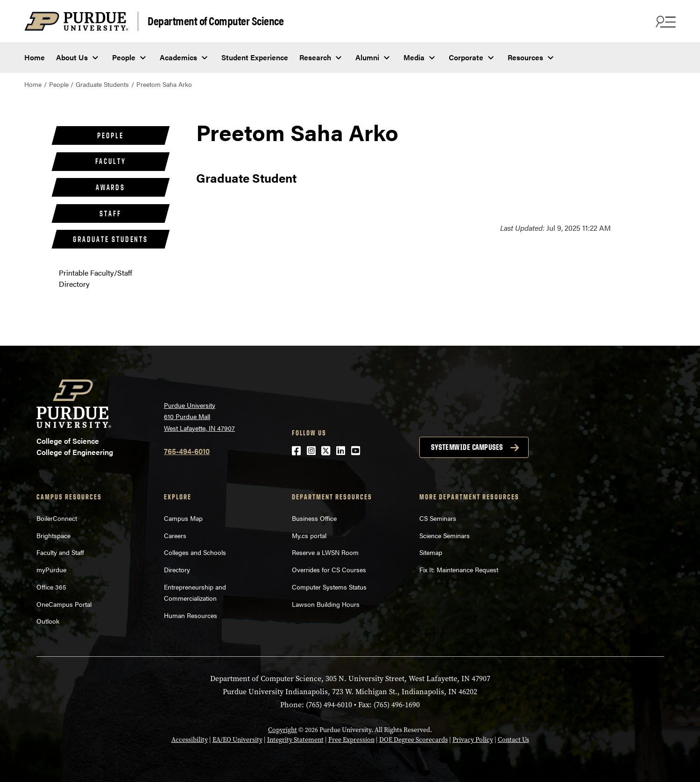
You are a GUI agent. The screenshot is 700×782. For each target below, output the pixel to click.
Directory (177, 569)
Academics (178, 57)
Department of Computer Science (216, 20)
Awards (110, 187)
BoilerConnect (57, 518)
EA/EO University (237, 739)
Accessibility (190, 739)
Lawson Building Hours (326, 604)
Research (315, 57)
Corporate (466, 57)
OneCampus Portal (64, 604)
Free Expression (351, 739)
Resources (525, 57)
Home (35, 57)
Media (414, 57)
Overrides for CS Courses (329, 569)
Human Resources (191, 615)
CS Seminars (438, 518)
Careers (175, 535)
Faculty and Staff (60, 552)
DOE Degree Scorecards (414, 739)
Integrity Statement (295, 739)
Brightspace (53, 535)
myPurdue (51, 569)
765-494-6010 (187, 451)
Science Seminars (445, 535)
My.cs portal (309, 535)
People (124, 57)
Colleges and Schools (195, 552)
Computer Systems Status (329, 587)
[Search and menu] (665, 21)
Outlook (48, 621)
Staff (110, 213)
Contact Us (513, 739)
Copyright (283, 730)
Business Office (314, 518)
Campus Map (183, 518)
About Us (72, 57)
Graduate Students (102, 84)
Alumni (367, 57)
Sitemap (431, 552)
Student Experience (255, 57)
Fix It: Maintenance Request (459, 569)
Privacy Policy (473, 739)
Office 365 (51, 587)
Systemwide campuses (467, 447)
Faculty (111, 161)
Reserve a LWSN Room (325, 552)
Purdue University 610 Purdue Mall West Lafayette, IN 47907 (199, 416)
